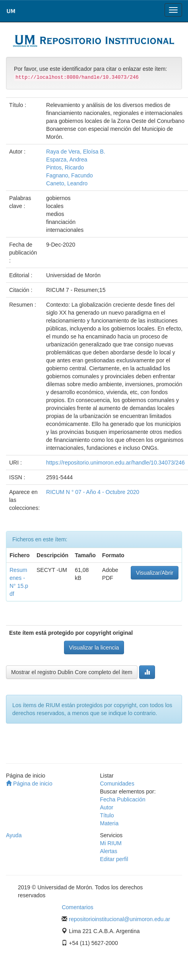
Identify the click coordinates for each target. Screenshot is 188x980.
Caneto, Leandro (67, 183)
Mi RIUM (111, 843)
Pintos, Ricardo (65, 167)
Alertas (109, 851)
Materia (110, 823)
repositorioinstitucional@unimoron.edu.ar (119, 919)
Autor (107, 807)
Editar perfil (114, 859)
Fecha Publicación (123, 799)
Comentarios (77, 907)
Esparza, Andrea (67, 159)
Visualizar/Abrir (155, 573)
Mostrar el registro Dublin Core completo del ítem (72, 672)
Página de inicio (29, 784)
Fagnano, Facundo (70, 175)
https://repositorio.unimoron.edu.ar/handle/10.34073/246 (115, 463)
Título (107, 815)
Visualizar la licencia (94, 647)
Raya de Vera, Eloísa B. (76, 152)
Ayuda (14, 835)
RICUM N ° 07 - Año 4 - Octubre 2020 (93, 492)
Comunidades (117, 784)
